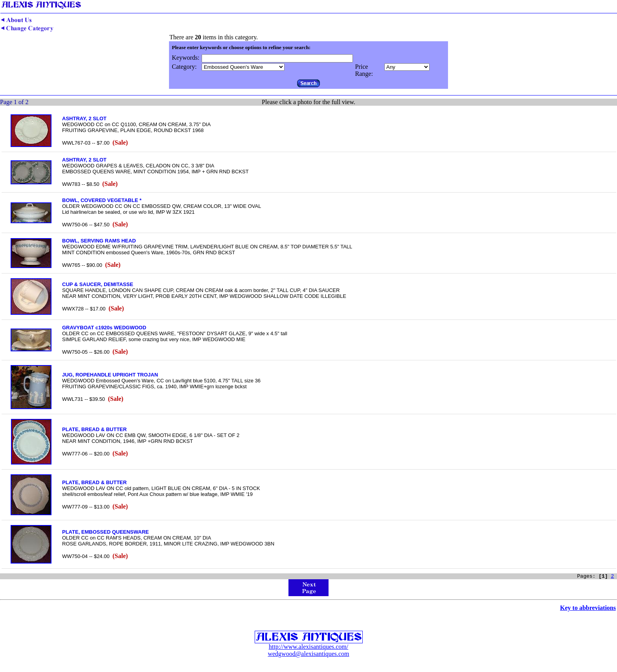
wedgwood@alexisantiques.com (308, 655)
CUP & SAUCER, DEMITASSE (98, 284)
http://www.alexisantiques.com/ (308, 648)
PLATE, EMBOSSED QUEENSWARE (106, 532)
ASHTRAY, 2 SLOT (84, 118)
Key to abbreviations (588, 609)
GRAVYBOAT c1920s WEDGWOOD (104, 328)
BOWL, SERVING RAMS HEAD (99, 241)
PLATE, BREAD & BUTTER (94, 429)
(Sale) (120, 142)
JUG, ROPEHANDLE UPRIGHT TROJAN (110, 375)
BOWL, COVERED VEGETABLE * (102, 200)
